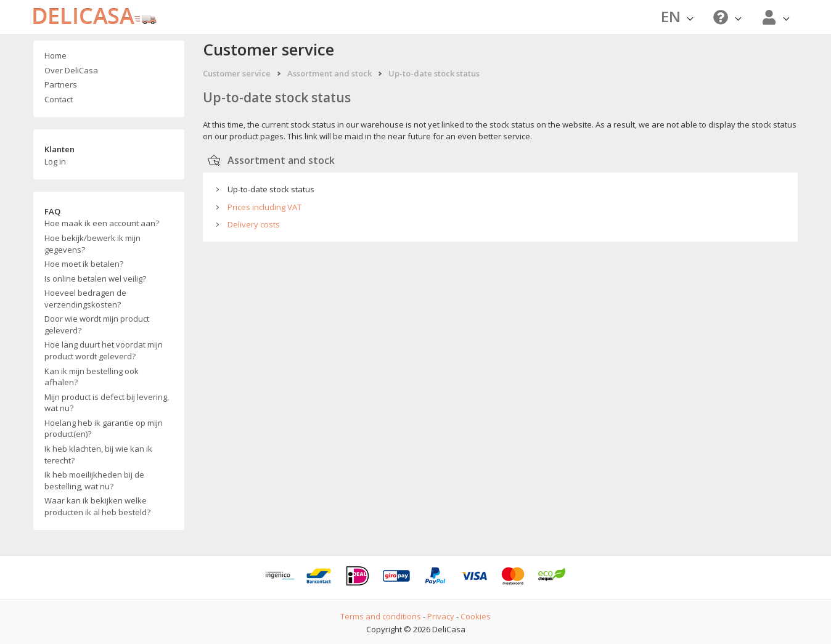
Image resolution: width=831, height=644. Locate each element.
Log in (55, 161)
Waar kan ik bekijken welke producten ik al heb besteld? (97, 506)
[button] (726, 17)
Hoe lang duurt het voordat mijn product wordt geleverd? (104, 350)
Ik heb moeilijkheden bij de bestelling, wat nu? (94, 480)
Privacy (441, 616)
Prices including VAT (264, 207)
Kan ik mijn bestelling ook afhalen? (92, 377)
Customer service (237, 73)
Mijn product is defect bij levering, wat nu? (107, 403)
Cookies (476, 616)
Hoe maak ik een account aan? (102, 223)
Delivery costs (254, 224)
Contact (59, 99)
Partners (61, 84)
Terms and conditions (381, 616)
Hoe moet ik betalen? (84, 264)
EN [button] (677, 16)
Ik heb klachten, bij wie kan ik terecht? (98, 454)
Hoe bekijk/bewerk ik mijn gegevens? (92, 244)
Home (55, 55)
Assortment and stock (330, 73)
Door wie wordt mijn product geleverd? (97, 324)
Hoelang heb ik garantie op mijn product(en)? (104, 429)
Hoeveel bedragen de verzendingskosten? (85, 299)
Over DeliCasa (71, 70)
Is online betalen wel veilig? (95, 279)
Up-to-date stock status (434, 73)
